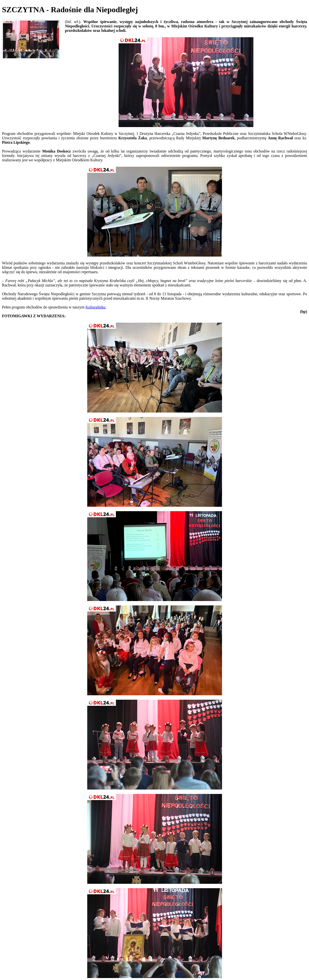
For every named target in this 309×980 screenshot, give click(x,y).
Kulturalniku (96, 307)
